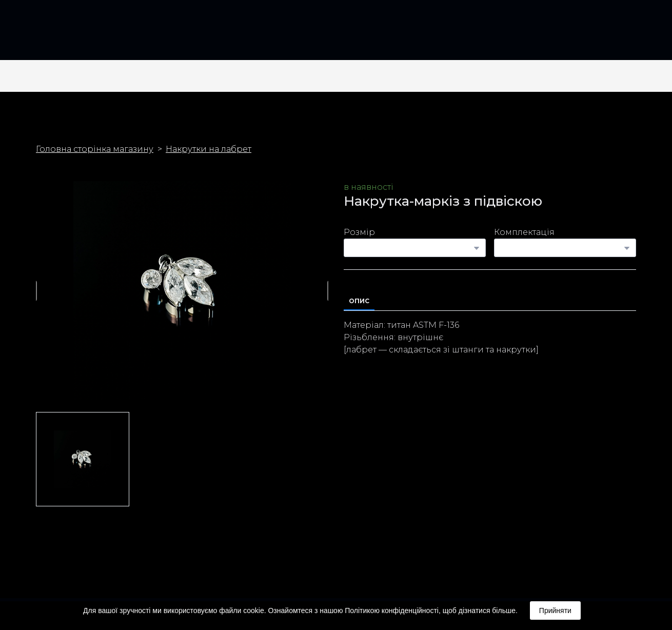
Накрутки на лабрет (209, 149)
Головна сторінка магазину (95, 149)
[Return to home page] (54, 34)
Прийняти (555, 611)
